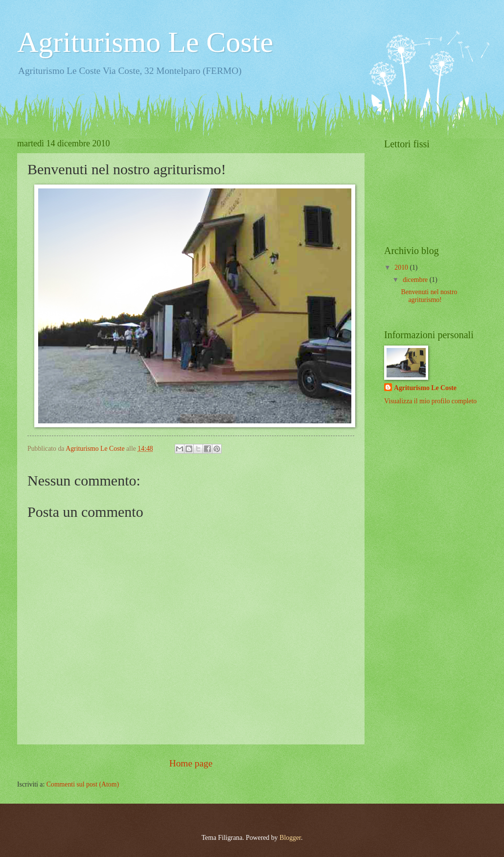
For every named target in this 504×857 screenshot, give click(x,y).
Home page (191, 763)
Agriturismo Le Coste (145, 42)
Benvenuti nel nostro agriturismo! (429, 296)
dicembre (416, 280)
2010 (402, 267)
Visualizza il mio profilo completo (430, 401)
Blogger (290, 838)
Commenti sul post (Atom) (83, 784)
